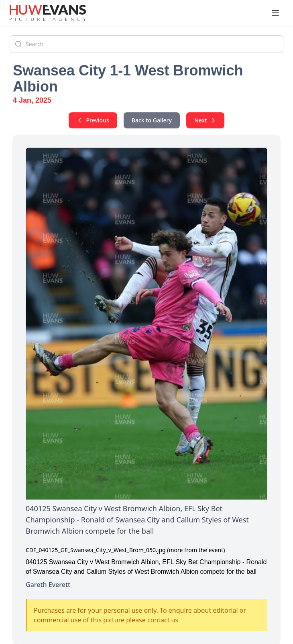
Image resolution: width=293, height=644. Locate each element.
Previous (93, 120)
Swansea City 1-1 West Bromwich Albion (128, 78)
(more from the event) (196, 550)
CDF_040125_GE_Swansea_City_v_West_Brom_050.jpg (96, 550)
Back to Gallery (152, 120)
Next (206, 120)
